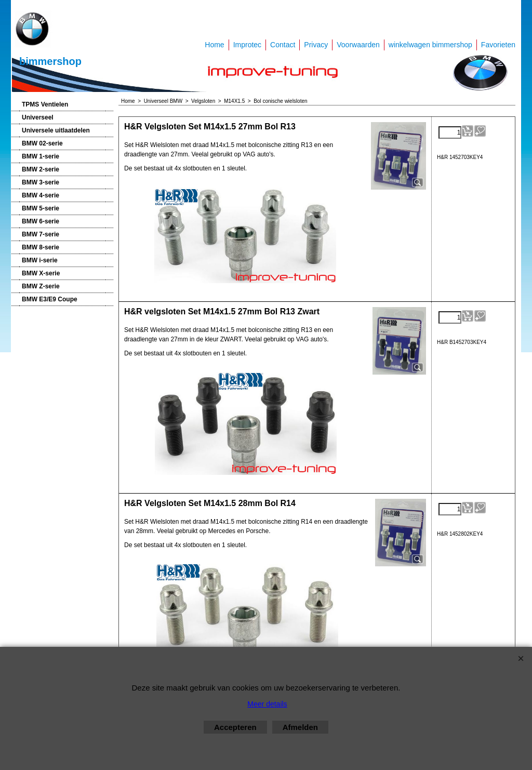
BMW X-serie (41, 273)
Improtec (247, 45)
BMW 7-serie (41, 234)
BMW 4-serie (41, 195)
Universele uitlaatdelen (56, 130)
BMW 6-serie (41, 221)
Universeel (38, 117)
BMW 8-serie (41, 247)
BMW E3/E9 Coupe (50, 299)
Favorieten (498, 45)
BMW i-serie (40, 260)
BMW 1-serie (41, 156)
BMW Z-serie (41, 286)
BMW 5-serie (41, 208)
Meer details (267, 704)
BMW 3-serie (41, 182)
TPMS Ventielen (45, 104)
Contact (283, 45)
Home (214, 45)
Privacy (316, 45)
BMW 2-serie (41, 169)
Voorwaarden (358, 45)
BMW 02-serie (42, 143)
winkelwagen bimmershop (430, 45)
